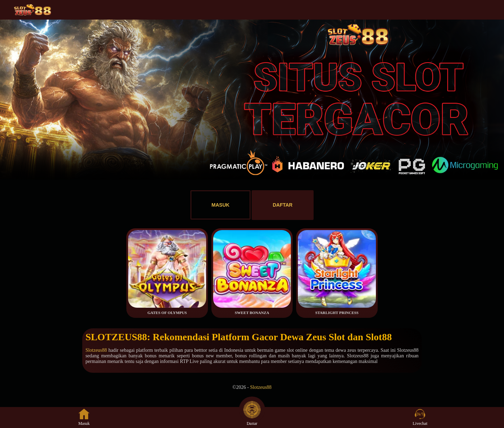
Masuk (84, 417)
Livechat (420, 417)
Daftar (252, 417)
